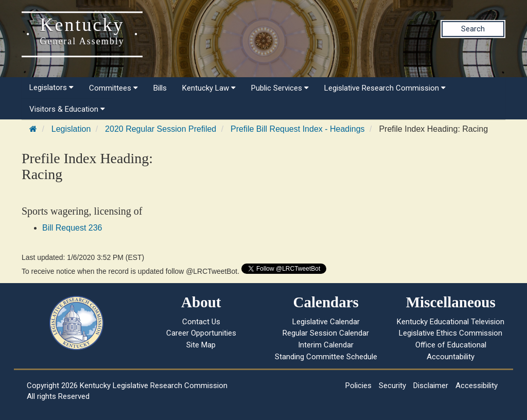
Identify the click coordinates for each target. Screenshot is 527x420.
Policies (358, 386)
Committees (113, 88)
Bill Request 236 (72, 228)
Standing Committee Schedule (326, 357)
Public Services (280, 88)
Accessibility (477, 386)
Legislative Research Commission (385, 88)
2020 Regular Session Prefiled (161, 129)
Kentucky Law (209, 88)
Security (392, 386)
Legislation (71, 129)
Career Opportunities (201, 333)
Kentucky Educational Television (451, 322)
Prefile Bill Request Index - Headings (298, 129)
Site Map (201, 345)
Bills (160, 88)
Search (473, 29)
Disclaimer (431, 386)
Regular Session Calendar (326, 333)
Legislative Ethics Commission (451, 333)
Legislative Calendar (326, 322)
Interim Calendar (326, 345)
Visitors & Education (67, 109)
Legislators (51, 87)
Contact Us (201, 322)
